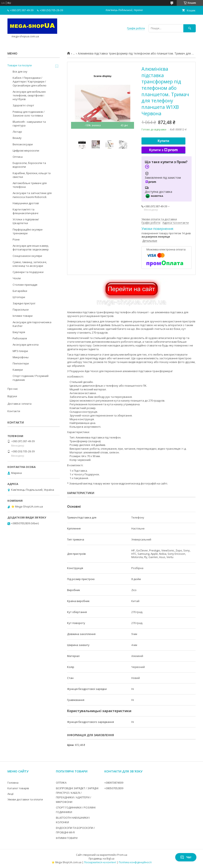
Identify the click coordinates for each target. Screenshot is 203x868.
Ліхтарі (17, 132)
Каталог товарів (18, 788)
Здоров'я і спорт (23, 105)
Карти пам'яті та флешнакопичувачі (25, 211)
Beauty (17, 138)
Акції (10, 794)
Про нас (13, 389)
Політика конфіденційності (135, 862)
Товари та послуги (20, 65)
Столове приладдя (25, 285)
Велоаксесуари (23, 144)
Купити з (163, 150)
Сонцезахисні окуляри (27, 256)
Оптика (18, 157)
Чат (186, 857)
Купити (163, 141)
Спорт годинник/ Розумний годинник (31, 378)
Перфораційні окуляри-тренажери (28, 231)
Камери (18, 370)
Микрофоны (21, 357)
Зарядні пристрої (24, 303)
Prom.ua (122, 855)
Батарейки (20, 291)
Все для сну (20, 72)
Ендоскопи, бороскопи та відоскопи (29, 165)
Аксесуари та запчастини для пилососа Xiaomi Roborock (32, 195)
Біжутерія (19, 332)
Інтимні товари (23, 316)
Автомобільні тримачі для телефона (30, 185)
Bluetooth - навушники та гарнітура (29, 124)
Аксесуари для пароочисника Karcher (32, 324)
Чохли (17, 278)
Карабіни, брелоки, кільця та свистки (32, 175)
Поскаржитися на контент (100, 862)
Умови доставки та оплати (25, 799)
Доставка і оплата (19, 404)
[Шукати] (190, 28)
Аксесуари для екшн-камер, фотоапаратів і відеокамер (31, 248)
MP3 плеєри (20, 351)
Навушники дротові (26, 203)
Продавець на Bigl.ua (101, 859)
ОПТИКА (61, 783)
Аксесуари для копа (26, 345)
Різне (16, 239)
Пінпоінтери (21, 363)
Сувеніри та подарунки (28, 272)
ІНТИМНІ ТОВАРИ (67, 838)
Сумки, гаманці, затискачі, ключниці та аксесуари (30, 264)
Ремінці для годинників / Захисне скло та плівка (29, 114)
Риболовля (20, 338)
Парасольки (21, 310)
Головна (13, 783)
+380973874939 (114, 783)
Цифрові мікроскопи (26, 151)
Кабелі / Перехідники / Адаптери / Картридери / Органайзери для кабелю (30, 81)
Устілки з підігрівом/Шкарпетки (26, 221)
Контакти (14, 411)
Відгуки (12, 396)
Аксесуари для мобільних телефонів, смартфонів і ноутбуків (29, 95)
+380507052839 (114, 788)
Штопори (19, 297)
